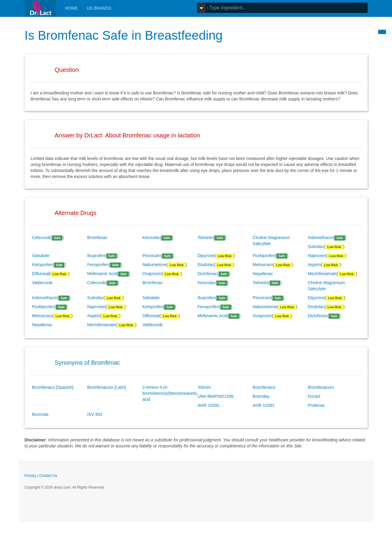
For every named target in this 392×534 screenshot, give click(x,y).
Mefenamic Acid (102, 274)
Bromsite (40, 414)
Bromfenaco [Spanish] (53, 387)
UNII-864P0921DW (215, 396)
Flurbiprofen (264, 256)
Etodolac (205, 265)
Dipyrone (206, 256)
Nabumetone (154, 265)
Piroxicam (151, 256)
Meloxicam (263, 265)
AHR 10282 (264, 405)
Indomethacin (320, 238)
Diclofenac (207, 274)
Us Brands (99, 8)
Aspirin (314, 265)
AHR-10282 (208, 405)
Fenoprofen (98, 265)
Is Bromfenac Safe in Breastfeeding (124, 35)
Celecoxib (41, 238)
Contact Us (48, 476)
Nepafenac (263, 274)
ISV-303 (95, 414)
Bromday (261, 396)
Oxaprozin (152, 274)
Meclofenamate (322, 274)
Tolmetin (205, 238)
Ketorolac (151, 238)
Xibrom (204, 387)
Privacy (31, 476)
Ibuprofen (96, 256)
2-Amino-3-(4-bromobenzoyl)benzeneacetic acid (170, 393)
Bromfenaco (264, 387)
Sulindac (316, 247)
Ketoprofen (43, 265)
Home (72, 8)
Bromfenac (97, 238)
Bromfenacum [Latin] (107, 387)
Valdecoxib (42, 283)
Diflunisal (41, 274)
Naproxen (317, 256)
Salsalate (41, 256)
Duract (314, 396)
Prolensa (316, 405)
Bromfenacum (321, 387)
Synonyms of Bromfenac (88, 363)
